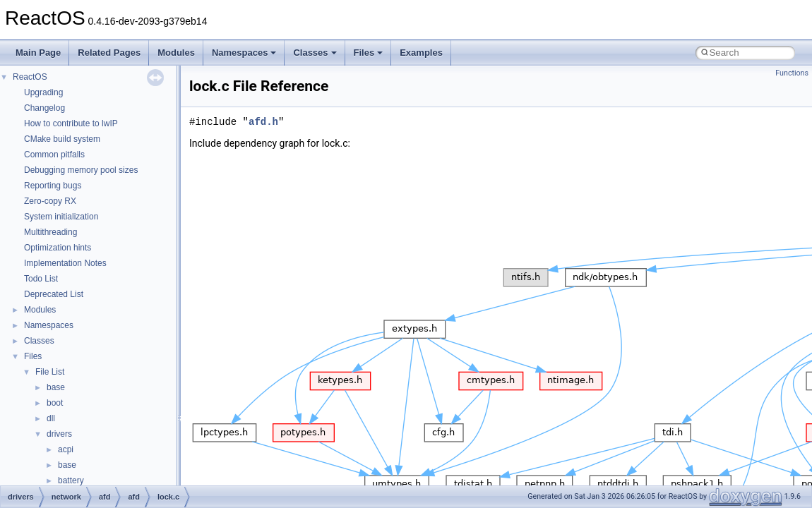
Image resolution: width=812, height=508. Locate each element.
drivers (59, 434)
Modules (176, 53)
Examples (421, 53)
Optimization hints (58, 248)
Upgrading (43, 92)
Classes (315, 53)
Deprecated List (54, 294)
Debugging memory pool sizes (81, 170)
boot (55, 403)
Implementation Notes (65, 263)
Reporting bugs (53, 186)
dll (51, 418)
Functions (792, 73)
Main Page (38, 53)
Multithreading (50, 232)
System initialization (61, 217)
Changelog (44, 108)
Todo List (41, 279)
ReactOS (30, 77)
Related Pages (109, 53)
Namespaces (244, 53)
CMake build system (62, 139)
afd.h (263, 122)
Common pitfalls (54, 155)
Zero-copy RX (50, 201)
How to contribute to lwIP (71, 123)
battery (71, 480)
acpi (66, 449)
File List (50, 372)
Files (369, 53)
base (56, 387)
